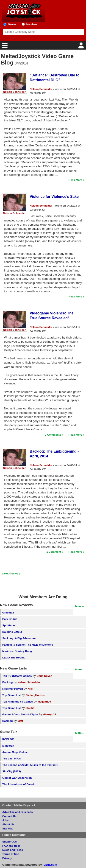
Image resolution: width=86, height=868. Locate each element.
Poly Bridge (10, 619)
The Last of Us (12, 758)
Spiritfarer (9, 625)
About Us (8, 824)
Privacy (7, 858)
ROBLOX (8, 739)
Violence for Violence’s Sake (54, 197)
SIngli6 (30, 708)
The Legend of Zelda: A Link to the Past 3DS (30, 765)
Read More (75, 180)
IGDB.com (50, 865)
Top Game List (11, 695)
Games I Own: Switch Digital (20, 714)
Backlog (7, 682)
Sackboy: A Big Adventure (19, 638)
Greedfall (8, 612)
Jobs (5, 820)
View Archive (10, 573)
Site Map (8, 828)
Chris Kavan (44, 676)
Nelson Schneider (14, 92)
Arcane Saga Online (15, 752)
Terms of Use (11, 854)
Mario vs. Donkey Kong (17, 651)
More (78, 606)
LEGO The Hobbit (13, 657)
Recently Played (13, 689)
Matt (20, 721)
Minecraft (8, 746)
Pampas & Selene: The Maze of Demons (28, 645)
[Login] (82, 47)
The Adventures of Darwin (19, 784)
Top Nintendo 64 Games (18, 701)
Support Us (10, 841)
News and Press (13, 850)
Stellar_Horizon (35, 695)
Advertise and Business (18, 812)
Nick (31, 689)
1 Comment (54, 552)
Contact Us (9, 816)
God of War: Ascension (17, 778)
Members (32, 24)
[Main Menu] (4, 47)
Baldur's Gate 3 (12, 632)
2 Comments (53, 435)
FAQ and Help (11, 846)
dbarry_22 (50, 714)
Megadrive (44, 701)
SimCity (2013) (12, 771)
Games (12, 24)
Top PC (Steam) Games (17, 676)
